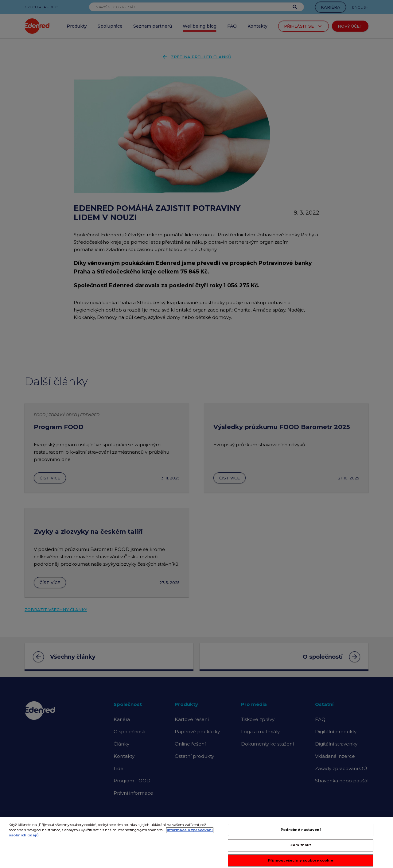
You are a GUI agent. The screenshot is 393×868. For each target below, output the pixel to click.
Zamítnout (301, 849)
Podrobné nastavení (301, 834)
